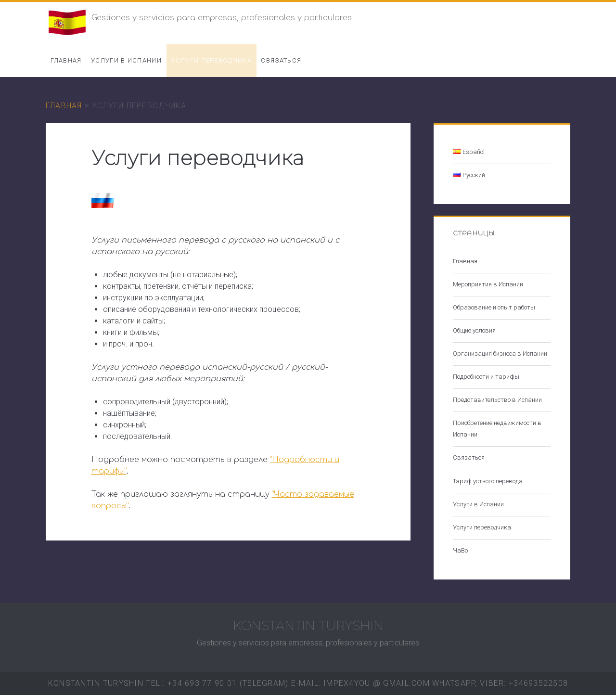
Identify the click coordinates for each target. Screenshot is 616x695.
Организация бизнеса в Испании (500, 354)
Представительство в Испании (497, 400)
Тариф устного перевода (488, 481)
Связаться (281, 60)
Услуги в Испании (126, 60)
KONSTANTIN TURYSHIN (308, 626)
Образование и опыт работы (494, 307)
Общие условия (474, 330)
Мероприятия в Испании (488, 284)
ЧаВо (460, 550)
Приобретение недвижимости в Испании (497, 429)
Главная (66, 60)
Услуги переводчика (211, 60)
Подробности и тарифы (486, 377)
